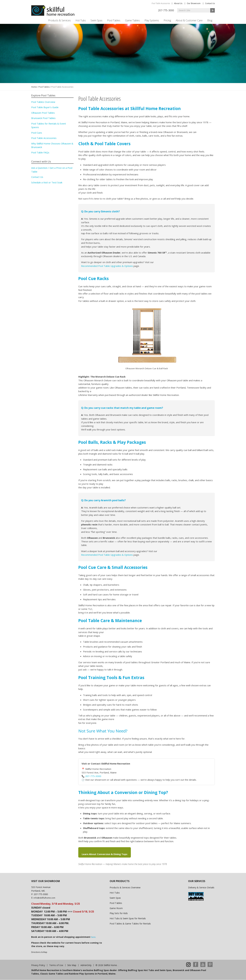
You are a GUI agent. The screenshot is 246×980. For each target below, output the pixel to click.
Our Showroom (194, 3)
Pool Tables (114, 20)
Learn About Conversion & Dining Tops (105, 854)
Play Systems (152, 20)
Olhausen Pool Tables (43, 113)
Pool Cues (37, 133)
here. (94, 937)
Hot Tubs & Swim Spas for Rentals (128, 918)
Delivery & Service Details (201, 887)
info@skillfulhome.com (44, 898)
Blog (210, 20)
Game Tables (132, 20)
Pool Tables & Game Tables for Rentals (130, 924)
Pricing (167, 20)
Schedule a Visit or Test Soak (47, 182)
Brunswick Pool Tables (43, 118)
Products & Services (59, 20)
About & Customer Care (189, 20)
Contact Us (210, 3)
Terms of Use (56, 965)
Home (34, 87)
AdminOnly (86, 965)
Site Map (72, 965)
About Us (178, 3)
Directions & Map (39, 952)
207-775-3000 (93, 776)
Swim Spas (96, 20)
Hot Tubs (81, 20)
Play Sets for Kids (119, 913)
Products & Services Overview (125, 887)
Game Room (116, 908)
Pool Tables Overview (43, 102)
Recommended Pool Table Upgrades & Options (107, 266)
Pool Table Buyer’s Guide (45, 107)
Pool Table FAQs (40, 152)
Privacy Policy (38, 965)
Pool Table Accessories (44, 138)
